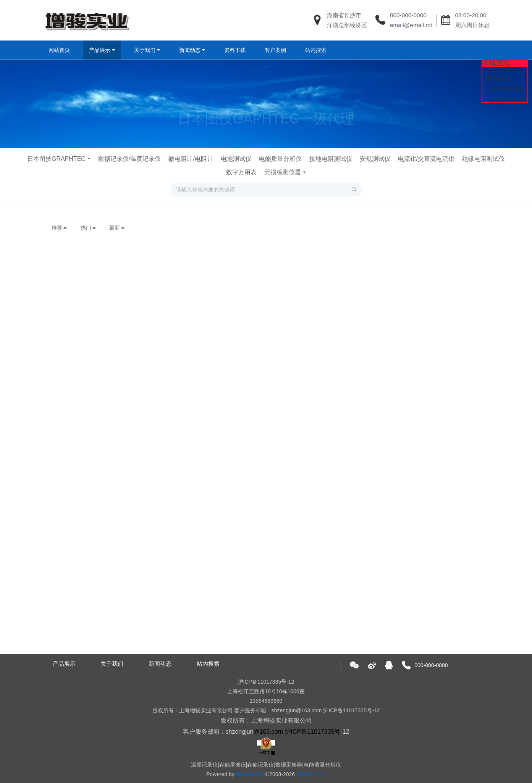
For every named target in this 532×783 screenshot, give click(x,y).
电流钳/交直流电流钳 (426, 159)
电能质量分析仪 (280, 159)
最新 (117, 228)
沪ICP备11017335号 (313, 732)
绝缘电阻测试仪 (483, 159)
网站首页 (59, 50)
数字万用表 (241, 172)
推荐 (60, 228)
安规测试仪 (375, 159)
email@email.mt (411, 25)
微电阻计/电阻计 (191, 159)
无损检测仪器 (283, 172)
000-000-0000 (408, 15)
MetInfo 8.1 (250, 774)
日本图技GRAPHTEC (56, 159)
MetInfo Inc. (312, 774)
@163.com (268, 732)
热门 (89, 228)
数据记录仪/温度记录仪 (129, 159)
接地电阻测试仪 (331, 159)
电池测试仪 (236, 159)
